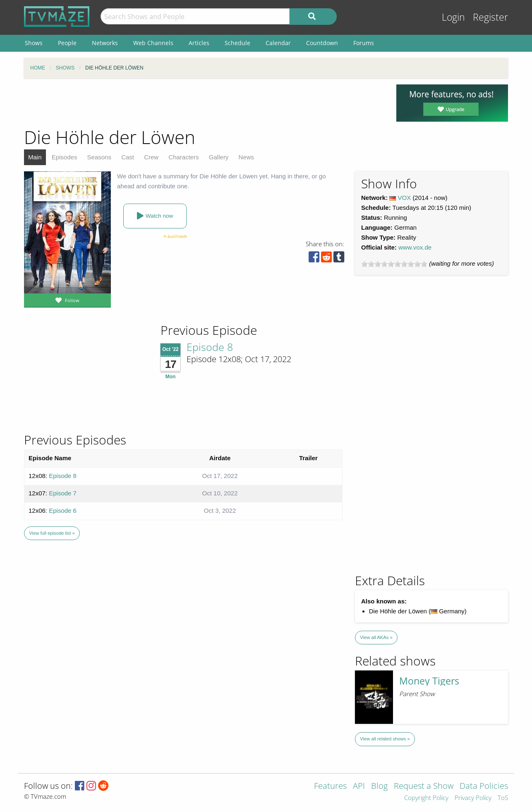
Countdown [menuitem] (322, 43)
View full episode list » (52, 533)
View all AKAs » (376, 637)
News (247, 157)
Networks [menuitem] (105, 43)
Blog (379, 787)
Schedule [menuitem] (237, 43)
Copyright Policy (426, 798)
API (359, 787)
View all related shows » (385, 739)
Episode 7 (63, 493)
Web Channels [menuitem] (153, 43)
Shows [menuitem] (34, 43)
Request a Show (424, 787)
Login (453, 17)
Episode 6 (63, 511)
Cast (128, 157)
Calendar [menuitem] (278, 43)
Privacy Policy (473, 798)
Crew (151, 157)
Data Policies (484, 787)
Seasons (99, 157)
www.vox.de (415, 247)
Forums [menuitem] (364, 43)
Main (35, 157)
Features (330, 787)
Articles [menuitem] (199, 43)
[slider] (394, 264)
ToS (503, 798)
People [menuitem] (67, 43)
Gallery (219, 157)
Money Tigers (429, 681)
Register (490, 17)
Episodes (65, 157)
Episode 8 (210, 347)
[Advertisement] (204, 103)
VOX (405, 198)
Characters (183, 157)
